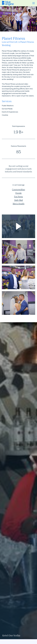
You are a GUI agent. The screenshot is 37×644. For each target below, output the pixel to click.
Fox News (18, 197)
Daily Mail (19, 200)
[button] (33, 3)
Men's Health (19, 204)
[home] (8, 3)
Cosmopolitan (18, 189)
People (18, 193)
